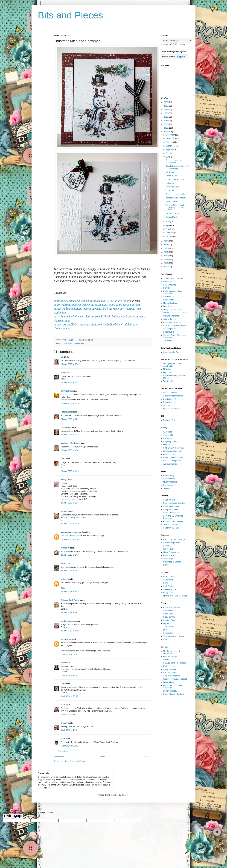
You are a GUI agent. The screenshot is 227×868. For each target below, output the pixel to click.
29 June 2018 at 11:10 (70, 471)
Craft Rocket (168, 586)
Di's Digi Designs (170, 673)
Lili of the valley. (79, 343)
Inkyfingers (66, 391)
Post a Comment (65, 751)
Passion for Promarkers (173, 521)
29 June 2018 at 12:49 (70, 524)
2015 (166, 248)
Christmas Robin (173, 187)
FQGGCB (167, 623)
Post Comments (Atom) (75, 761)
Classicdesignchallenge (173, 396)
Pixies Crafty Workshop (173, 458)
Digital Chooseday (171, 513)
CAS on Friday (169, 611)
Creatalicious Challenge (173, 399)
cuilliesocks (66, 427)
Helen (63, 663)
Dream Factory (169, 402)
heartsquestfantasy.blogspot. (175, 679)
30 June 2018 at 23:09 (70, 631)
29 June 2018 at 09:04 (70, 419)
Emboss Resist (172, 201)
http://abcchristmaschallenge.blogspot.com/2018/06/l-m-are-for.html (93, 301)
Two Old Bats (169, 381)
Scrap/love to (169, 332)
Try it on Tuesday (170, 525)
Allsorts (166, 660)
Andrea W (65, 548)
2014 (166, 252)
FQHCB (166, 445)
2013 (166, 256)
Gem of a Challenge (172, 676)
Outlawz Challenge (171, 316)
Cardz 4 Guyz (169, 500)
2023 (166, 113)
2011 (166, 263)
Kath (63, 373)
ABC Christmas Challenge (174, 539)
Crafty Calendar (170, 669)
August (169, 150)
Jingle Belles (168, 627)
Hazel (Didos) (67, 412)
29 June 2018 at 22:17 (70, 613)
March (169, 229)
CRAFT (166, 583)
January (170, 236)
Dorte (63, 684)
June (168, 157)
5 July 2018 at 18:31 (69, 730)
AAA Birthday (169, 475)
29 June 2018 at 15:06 (70, 539)
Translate (178, 45)
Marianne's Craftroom (70, 443)
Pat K (63, 739)
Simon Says (168, 559)
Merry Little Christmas (172, 310)
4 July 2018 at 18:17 (69, 715)
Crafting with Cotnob (77, 517)
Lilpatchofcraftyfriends (172, 451)
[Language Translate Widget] (176, 41)
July (168, 153)
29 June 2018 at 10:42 (70, 450)
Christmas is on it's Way (176, 194)
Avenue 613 (168, 435)
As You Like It (169, 577)
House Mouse (169, 479)
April (168, 225)
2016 (166, 245)
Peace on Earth (170, 454)
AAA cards (168, 432)
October (170, 142)
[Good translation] (8, 816)
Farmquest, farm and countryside (172, 365)
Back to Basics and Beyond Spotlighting (177, 167)
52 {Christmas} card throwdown (171, 652)
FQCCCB (167, 373)
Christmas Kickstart (171, 506)
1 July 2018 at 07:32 (69, 654)
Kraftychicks (168, 593)
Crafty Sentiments (171, 509)
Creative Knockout (171, 589)
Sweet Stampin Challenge (174, 694)
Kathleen (65, 579)
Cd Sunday (168, 438)
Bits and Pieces (70, 15)
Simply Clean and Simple (174, 636)
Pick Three (168, 406)
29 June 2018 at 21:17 (70, 592)
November (171, 139)
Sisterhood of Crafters (172, 562)
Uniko (166, 639)
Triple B (166, 488)
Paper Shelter (169, 555)
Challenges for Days (172, 352)
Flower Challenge (170, 303)
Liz (62, 357)
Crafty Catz (168, 614)
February (170, 233)
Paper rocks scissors (172, 322)
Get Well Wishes (172, 217)
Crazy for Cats (169, 617)
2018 (166, 132)
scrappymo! (66, 639)
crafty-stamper (67, 621)
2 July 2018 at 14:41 (69, 675)
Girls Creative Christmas (173, 448)
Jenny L (64, 480)
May (168, 222)
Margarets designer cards (72, 532)
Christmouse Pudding (175, 179)
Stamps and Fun (170, 485)
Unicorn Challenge (171, 528)
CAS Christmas (170, 285)
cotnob (64, 511)
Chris (63, 459)
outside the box (170, 319)
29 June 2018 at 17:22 (70, 571)
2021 (166, 121)
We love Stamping (171, 464)
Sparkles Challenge (171, 409)
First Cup (167, 369)
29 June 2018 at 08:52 (70, 382)
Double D (167, 546)
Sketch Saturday (170, 691)
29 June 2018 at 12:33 (70, 503)
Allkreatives (168, 282)
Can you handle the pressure (175, 663)
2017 (166, 241)
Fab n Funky (168, 549)
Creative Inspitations (172, 543)
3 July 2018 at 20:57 (69, 696)
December (171, 135)
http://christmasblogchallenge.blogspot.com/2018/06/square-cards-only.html (97, 305)
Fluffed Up (170, 183)
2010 (166, 267)
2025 (166, 106)
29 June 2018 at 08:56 (70, 403)
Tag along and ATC (171, 341)
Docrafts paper (66, 343)
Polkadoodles (169, 633)
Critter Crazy (168, 300)
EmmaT (64, 723)
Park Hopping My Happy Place (176, 326)
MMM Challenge (170, 482)
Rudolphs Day (169, 420)
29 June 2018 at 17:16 (70, 555)
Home (103, 757)
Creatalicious (169, 297)
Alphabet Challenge (171, 607)
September (171, 146)
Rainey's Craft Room (70, 600)
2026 (166, 102)
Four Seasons (169, 306)
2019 (166, 128)
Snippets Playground (172, 461)
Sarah (63, 563)
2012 (166, 260)
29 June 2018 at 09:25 (70, 435)
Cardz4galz (168, 580)
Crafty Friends (169, 666)
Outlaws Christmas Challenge (176, 313)
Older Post (146, 757)
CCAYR (166, 288)
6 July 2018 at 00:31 (69, 746)
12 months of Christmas (173, 278)
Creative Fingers (170, 620)
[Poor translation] (18, 816)
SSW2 (166, 565)
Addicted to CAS (170, 656)
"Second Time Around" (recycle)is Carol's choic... (175, 208)
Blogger (125, 795)
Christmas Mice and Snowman (174, 161)
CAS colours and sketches (174, 503)
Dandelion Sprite (173, 213)
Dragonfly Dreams (171, 441)
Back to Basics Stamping (176, 198)
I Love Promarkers (171, 552)
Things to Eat (171, 176)
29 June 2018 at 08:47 (70, 364)
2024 (166, 110)
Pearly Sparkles (170, 329)
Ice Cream (170, 172)
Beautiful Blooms (170, 393)
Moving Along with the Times (175, 596)
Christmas (170, 190)
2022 (166, 117)
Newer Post (59, 757)
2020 (166, 124)
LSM (165, 630)
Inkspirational (169, 682)
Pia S (63, 705)
